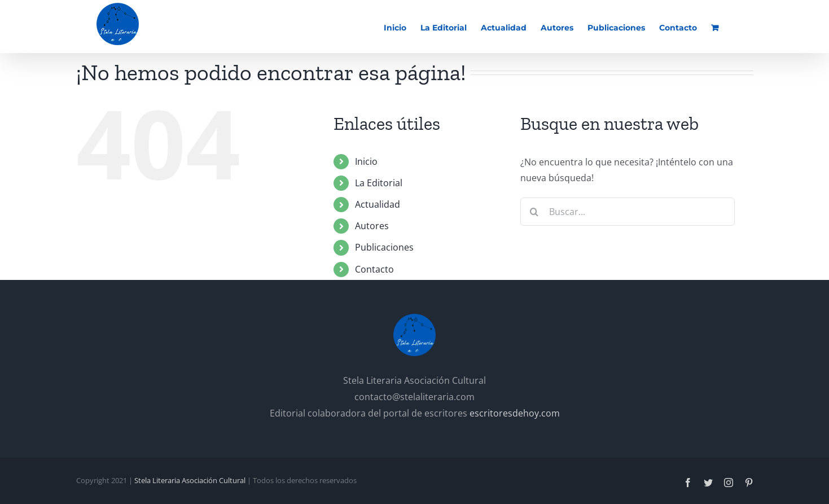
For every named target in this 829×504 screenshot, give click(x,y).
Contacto (374, 269)
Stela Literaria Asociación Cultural (190, 480)
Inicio (366, 161)
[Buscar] (534, 212)
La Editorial (379, 183)
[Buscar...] (628, 212)
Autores (372, 226)
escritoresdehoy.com (515, 413)
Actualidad (378, 204)
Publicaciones (384, 247)
